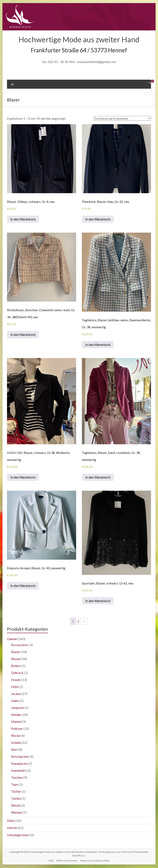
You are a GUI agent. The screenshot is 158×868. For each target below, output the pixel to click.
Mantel (16, 722)
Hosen (16, 680)
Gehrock (17, 673)
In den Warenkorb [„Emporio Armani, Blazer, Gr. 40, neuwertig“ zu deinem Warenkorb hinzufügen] (23, 586)
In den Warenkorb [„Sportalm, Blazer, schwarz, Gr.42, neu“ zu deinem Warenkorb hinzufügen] (98, 601)
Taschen (17, 778)
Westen (17, 813)
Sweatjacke (19, 764)
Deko (11, 821)
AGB (51, 861)
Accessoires (20, 645)
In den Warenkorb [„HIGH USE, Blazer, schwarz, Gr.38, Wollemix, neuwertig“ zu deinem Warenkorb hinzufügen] (23, 477)
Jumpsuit (17, 708)
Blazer (16, 652)
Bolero (16, 666)
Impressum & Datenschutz (95, 861)
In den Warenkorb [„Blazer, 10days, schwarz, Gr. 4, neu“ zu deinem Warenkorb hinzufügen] (23, 219)
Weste (16, 806)
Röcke (16, 736)
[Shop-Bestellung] (122, 118)
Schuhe (16, 743)
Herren (12, 828)
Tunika (16, 799)
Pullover (17, 729)
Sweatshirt (19, 771)
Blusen (16, 659)
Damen (12, 639)
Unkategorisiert (18, 835)
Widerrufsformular (67, 861)
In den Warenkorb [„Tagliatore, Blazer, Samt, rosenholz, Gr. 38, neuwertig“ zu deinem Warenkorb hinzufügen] (98, 477)
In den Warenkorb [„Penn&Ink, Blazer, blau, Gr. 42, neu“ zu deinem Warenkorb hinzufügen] (98, 219)
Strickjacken (20, 757)
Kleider (16, 715)
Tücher (16, 792)
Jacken (16, 694)
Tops (15, 785)
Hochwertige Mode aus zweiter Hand (79, 39)
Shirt (14, 750)
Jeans (15, 701)
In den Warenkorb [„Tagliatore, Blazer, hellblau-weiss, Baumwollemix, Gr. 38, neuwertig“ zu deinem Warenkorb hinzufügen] (98, 345)
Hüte (15, 687)
